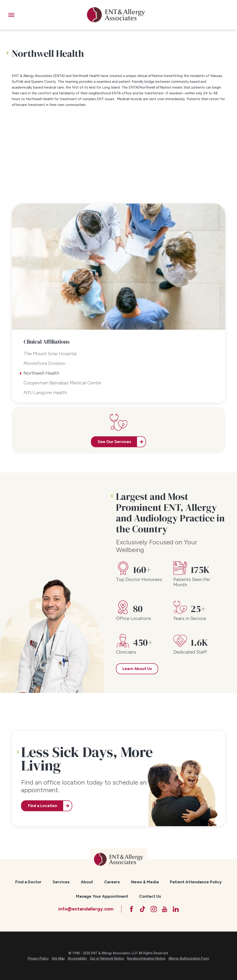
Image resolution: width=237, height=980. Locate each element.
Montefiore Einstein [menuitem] (44, 363)
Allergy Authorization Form (189, 958)
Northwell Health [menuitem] (41, 373)
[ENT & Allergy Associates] (116, 15)
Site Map (58, 958)
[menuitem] (28, 882)
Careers (112, 882)
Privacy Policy (38, 958)
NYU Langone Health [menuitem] (45, 393)
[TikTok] (143, 909)
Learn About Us (137, 669)
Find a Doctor (28, 882)
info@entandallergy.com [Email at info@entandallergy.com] (86, 909)
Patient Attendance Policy (196, 882)
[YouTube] (165, 909)
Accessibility (77, 958)
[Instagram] (154, 909)
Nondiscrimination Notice (146, 958)
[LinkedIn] (176, 909)
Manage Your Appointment (102, 896)
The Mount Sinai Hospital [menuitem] (50, 354)
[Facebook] (131, 909)
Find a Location (43, 806)
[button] (11, 15)
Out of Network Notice (107, 958)
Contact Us (150, 896)
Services (61, 882)
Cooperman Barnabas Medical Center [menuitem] (63, 383)
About (87, 882)
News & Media (145, 882)
